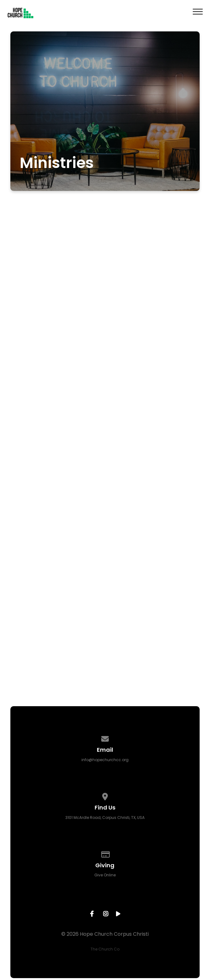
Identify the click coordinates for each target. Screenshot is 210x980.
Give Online (105, 875)
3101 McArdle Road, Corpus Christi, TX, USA (105, 818)
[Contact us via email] (105, 738)
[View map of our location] (105, 796)
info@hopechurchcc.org (105, 760)
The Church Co (105, 949)
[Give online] (105, 853)
